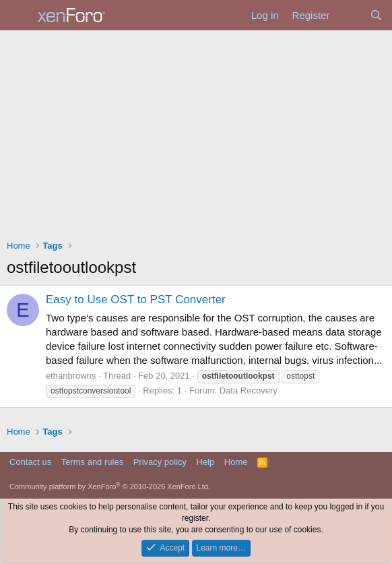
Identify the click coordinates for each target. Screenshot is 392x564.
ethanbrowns (71, 376)
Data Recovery (249, 390)
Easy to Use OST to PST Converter (136, 300)
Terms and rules (92, 462)
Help (206, 462)
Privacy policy (160, 462)
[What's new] (349, 15)
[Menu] (19, 15)
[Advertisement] (196, 131)
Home (236, 462)
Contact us (30, 462)
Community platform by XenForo (110, 487)
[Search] (376, 15)
